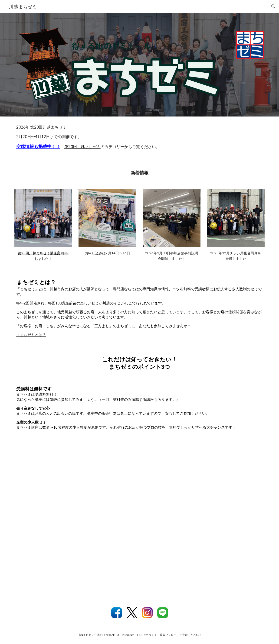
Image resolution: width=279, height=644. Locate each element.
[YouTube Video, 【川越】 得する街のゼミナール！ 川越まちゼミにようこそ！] (139, 520)
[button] (273, 6)
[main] (139, 137)
